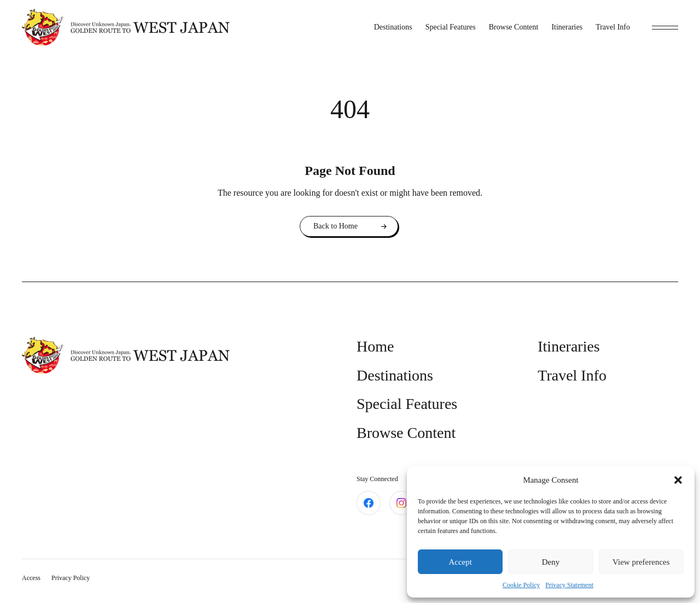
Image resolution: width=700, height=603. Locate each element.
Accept (460, 562)
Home (375, 346)
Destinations (393, 27)
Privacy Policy (71, 578)
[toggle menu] (665, 27)
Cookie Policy (521, 585)
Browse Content (514, 27)
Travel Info (613, 27)
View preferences (641, 562)
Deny (551, 562)
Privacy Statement (569, 585)
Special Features (451, 27)
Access (31, 578)
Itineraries (567, 27)
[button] (678, 480)
